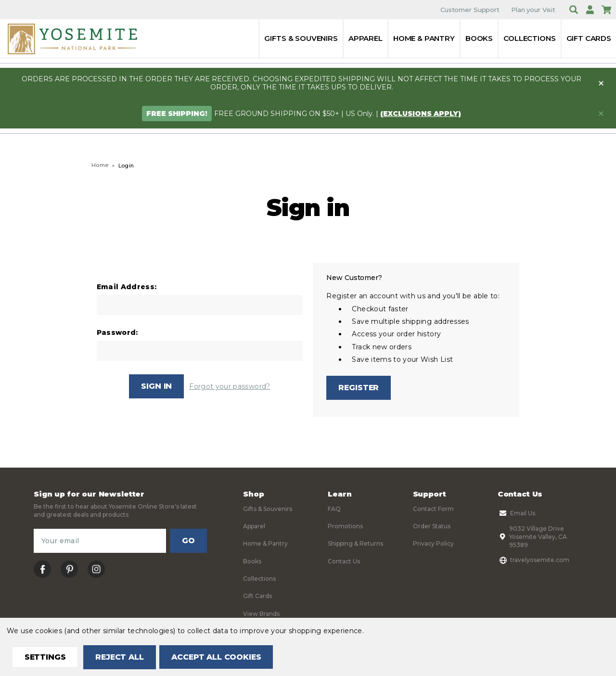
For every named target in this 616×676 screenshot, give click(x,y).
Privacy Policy (433, 544)
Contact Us (344, 561)
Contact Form (433, 509)
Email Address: (127, 287)
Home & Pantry (424, 38)
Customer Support (470, 10)
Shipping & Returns (355, 544)
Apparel (366, 38)
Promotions (345, 527)
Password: (117, 333)
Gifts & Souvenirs (301, 38)
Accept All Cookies (219, 657)
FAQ (334, 509)
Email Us (516, 513)
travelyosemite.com (533, 560)
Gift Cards (589, 38)
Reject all (121, 657)
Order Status (432, 527)
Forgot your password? (230, 386)
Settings (45, 657)
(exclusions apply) (421, 114)
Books (479, 38)
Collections (529, 38)
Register (359, 388)
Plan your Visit (533, 10)
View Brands (261, 614)
